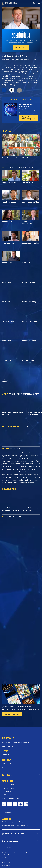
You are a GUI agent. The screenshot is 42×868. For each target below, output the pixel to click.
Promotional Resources (10, 768)
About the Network (9, 746)
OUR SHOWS (7, 775)
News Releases (7, 763)
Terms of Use (6, 857)
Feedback (8, 813)
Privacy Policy (6, 863)
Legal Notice (6, 865)
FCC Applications (7, 850)
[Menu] (39, 3)
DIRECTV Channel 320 (10, 785)
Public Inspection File (8, 847)
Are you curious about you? (26, 105)
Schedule (6, 755)
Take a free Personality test (28, 118)
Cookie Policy (6, 860)
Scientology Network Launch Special (15, 742)
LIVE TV (5, 751)
